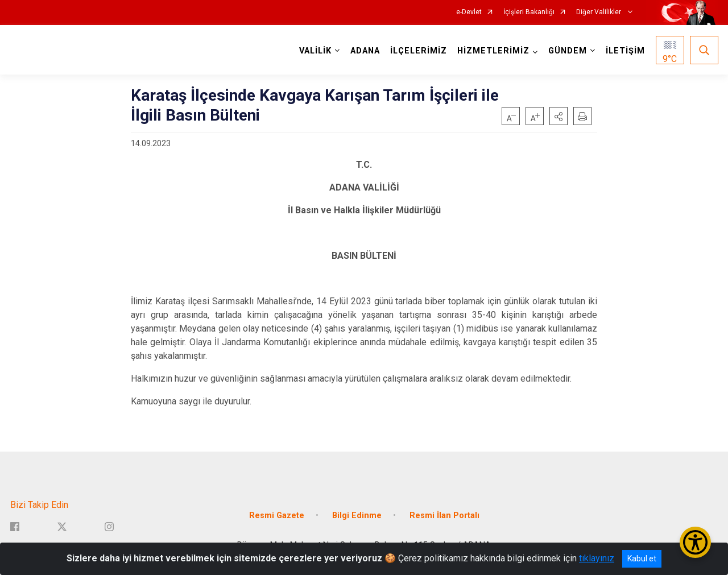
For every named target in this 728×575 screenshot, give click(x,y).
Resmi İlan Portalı (444, 516)
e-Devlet (469, 12)
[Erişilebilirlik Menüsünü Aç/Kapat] (695, 542)
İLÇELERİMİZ (419, 51)
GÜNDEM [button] (568, 51)
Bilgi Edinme (357, 516)
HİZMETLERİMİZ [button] (493, 51)
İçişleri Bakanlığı (529, 12)
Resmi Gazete (277, 516)
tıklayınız (597, 558)
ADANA (365, 51)
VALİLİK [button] (315, 51)
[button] (559, 116)
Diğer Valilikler (599, 12)
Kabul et (642, 559)
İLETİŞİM (625, 51)
